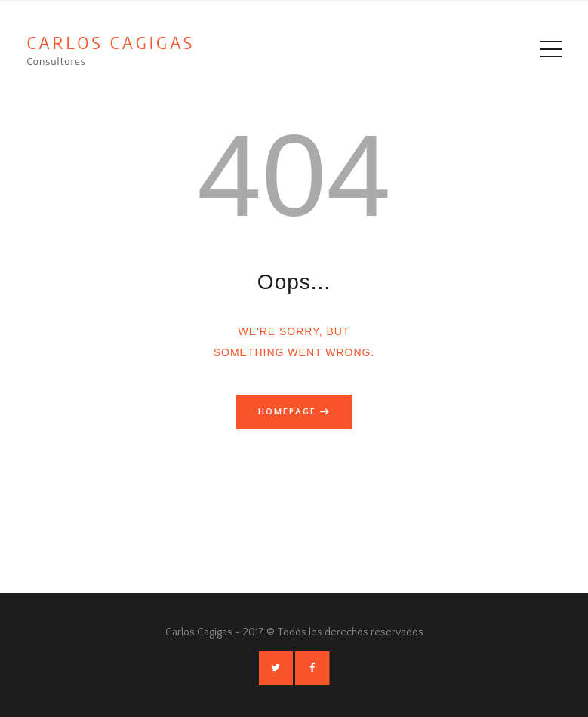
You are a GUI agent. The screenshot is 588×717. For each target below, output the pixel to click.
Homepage (287, 412)
